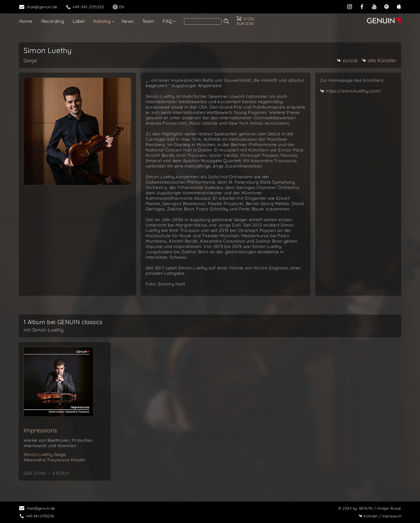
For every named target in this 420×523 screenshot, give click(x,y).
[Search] (203, 21)
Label (79, 21)
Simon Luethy (45, 454)
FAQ (167, 21)
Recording (53, 21)
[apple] (399, 6)
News (128, 21)
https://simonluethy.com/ (354, 91)
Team (148, 21)
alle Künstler (379, 60)
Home (26, 21)
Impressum (380, 516)
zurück (347, 60)
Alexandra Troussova (55, 460)
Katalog (102, 21)
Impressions (40, 430)
